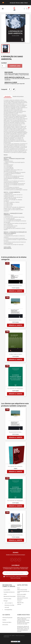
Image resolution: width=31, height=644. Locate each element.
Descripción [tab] (8, 96)
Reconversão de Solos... (16, 320)
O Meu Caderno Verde (15, 354)
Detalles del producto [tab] (18, 96)
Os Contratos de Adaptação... (16, 388)
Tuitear (14, 89)
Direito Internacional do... (15, 286)
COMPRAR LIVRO (15, 66)
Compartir (10, 89)
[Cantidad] (3, 66)
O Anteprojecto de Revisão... (16, 535)
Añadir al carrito (15, 291)
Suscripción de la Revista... (15, 466)
